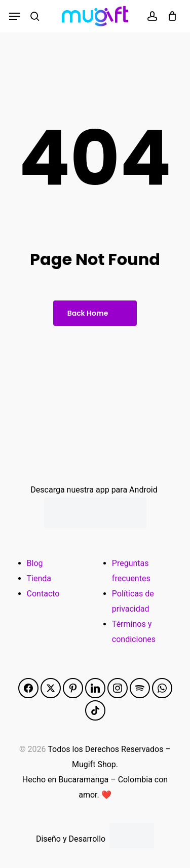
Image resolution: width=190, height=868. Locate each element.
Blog (35, 563)
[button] (15, 16)
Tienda (39, 578)
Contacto (43, 594)
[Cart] (169, 16)
